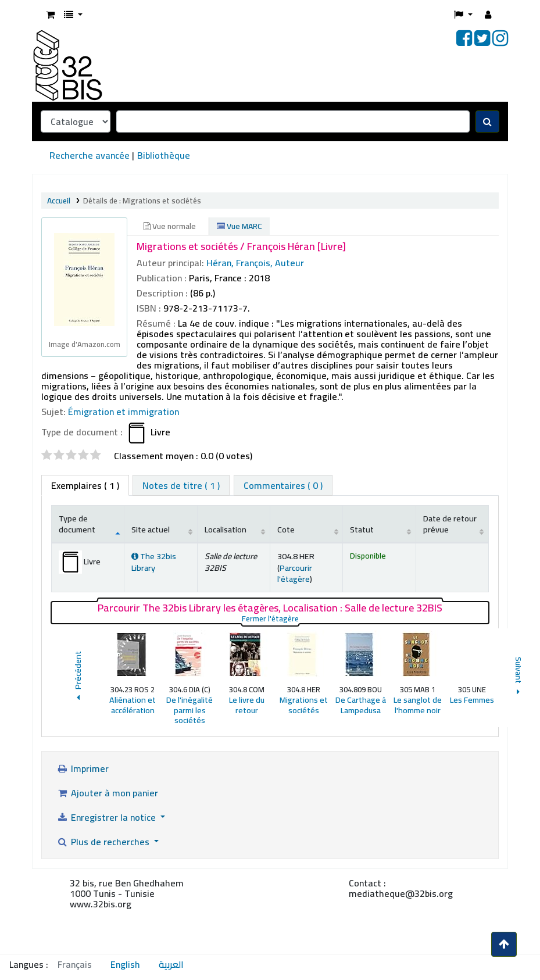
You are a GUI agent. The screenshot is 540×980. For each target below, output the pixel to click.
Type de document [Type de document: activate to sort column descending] (77, 524)
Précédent (78, 677)
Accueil (59, 201)
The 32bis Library (154, 561)
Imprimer (83, 768)
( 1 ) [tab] (85, 485)
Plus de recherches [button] (104, 842)
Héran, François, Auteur (255, 263)
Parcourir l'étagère (295, 573)
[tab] (181, 485)
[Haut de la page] (504, 944)
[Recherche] (487, 121)
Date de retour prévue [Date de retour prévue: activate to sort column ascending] (450, 524)
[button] (50, 15)
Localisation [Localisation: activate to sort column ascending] (226, 529)
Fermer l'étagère (330, 618)
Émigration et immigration (124, 412)
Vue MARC (239, 226)
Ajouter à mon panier (107, 793)
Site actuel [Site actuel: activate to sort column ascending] (151, 529)
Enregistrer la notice (107, 817)
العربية (171, 964)
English (125, 964)
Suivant (519, 677)
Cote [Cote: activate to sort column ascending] (286, 529)
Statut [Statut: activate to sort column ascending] (362, 529)
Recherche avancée (90, 155)
